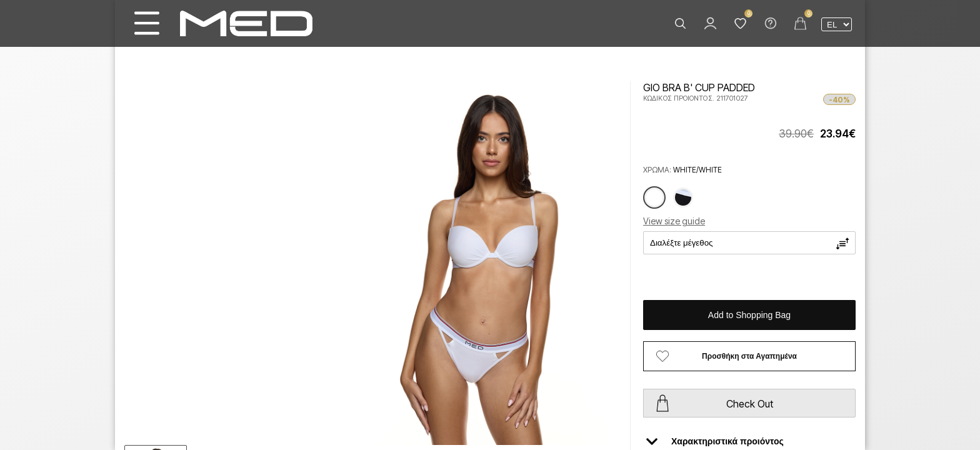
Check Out (750, 404)
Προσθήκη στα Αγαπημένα (749, 356)
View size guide (674, 221)
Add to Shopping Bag (749, 315)
